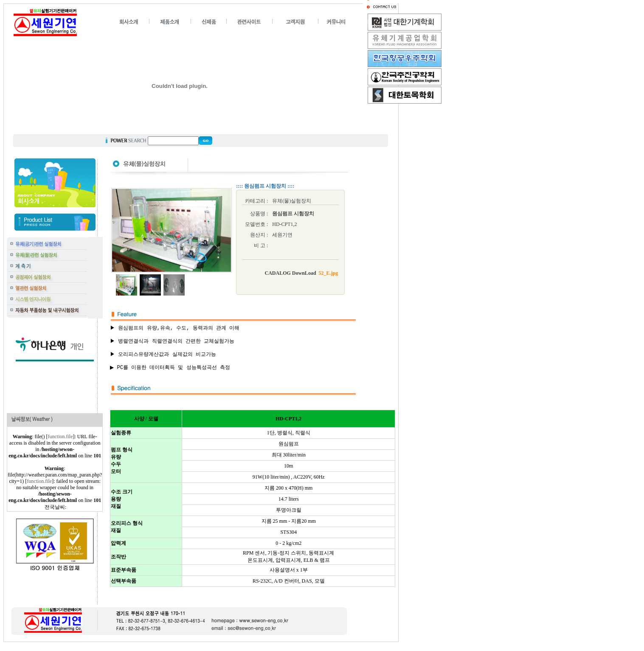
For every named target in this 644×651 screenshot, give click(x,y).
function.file (60, 437)
